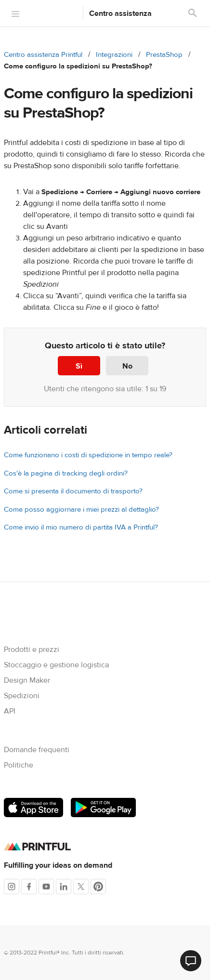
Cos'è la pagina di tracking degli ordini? (66, 473)
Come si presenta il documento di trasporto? (73, 491)
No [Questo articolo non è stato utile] (127, 366)
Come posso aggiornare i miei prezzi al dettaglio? (81, 510)
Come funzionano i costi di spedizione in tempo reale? (88, 455)
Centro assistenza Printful (43, 55)
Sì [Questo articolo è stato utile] (79, 366)
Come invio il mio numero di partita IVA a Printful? (81, 527)
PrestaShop (164, 55)
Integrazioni (114, 55)
